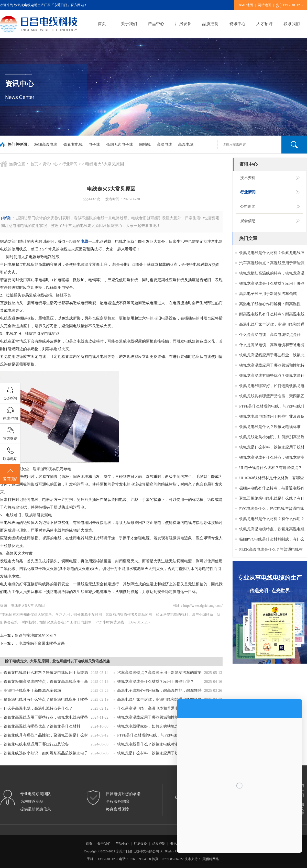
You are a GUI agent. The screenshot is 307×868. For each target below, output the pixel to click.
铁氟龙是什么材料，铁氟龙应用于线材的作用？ (157, 753)
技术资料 (248, 178)
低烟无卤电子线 (120, 145)
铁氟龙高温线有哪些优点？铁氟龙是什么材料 (42, 726)
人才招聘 (265, 24)
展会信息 (248, 221)
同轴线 (145, 145)
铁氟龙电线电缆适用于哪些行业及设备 (36, 744)
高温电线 (165, 145)
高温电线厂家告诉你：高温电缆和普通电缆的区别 (159, 699)
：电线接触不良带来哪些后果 (40, 643)
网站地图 (265, 5)
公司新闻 (248, 206)
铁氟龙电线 (73, 145)
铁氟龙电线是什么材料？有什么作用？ (272, 519)
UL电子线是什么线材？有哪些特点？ (271, 468)
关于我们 (129, 24)
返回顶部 (10, 474)
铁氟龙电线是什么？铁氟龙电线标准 (148, 744)
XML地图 (246, 5)
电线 (84, 241)
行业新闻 (70, 164)
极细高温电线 (46, 145)
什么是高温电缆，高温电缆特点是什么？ (38, 708)
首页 (102, 24)
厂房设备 (183, 24)
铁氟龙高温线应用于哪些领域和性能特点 (152, 717)
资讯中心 (237, 24)
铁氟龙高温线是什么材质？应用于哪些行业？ (156, 682)
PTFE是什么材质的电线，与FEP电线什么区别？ (158, 735)
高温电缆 (186, 145)
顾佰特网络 (211, 859)
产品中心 (156, 24)
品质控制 (210, 24)
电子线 (94, 145)
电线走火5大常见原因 (31, 661)
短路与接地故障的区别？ (36, 635)
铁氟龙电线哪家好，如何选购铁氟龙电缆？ (154, 726)
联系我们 (292, 24)
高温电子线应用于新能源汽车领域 (32, 690)
